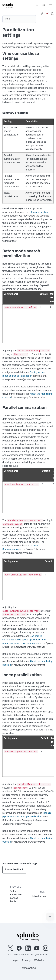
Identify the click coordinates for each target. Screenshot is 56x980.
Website (39, 961)
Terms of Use (28, 968)
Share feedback (14, 870)
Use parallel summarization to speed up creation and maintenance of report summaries (24, 640)
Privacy (26, 961)
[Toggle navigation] (50, 917)
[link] (42, 14)
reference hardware (39, 212)
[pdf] (52, 14)
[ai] (47, 14)
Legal (15, 961)
